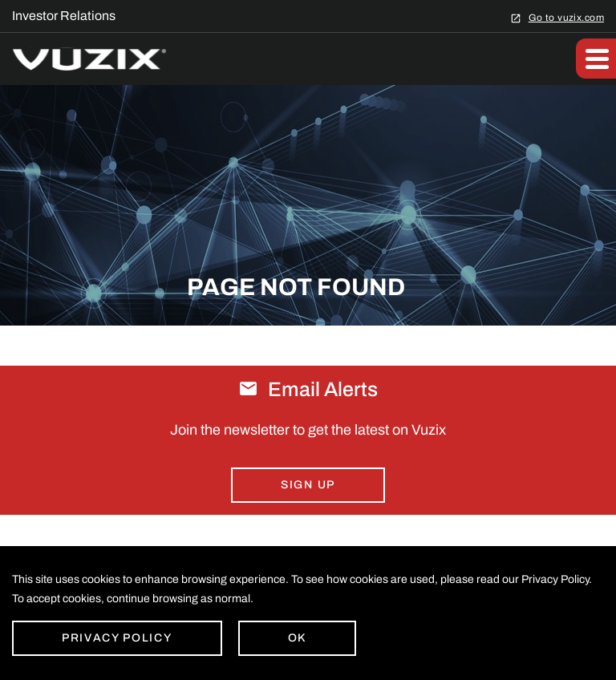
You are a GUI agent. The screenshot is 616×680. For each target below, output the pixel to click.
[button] (596, 59)
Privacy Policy (117, 638)
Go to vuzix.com (566, 17)
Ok (297, 638)
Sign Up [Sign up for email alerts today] (308, 485)
